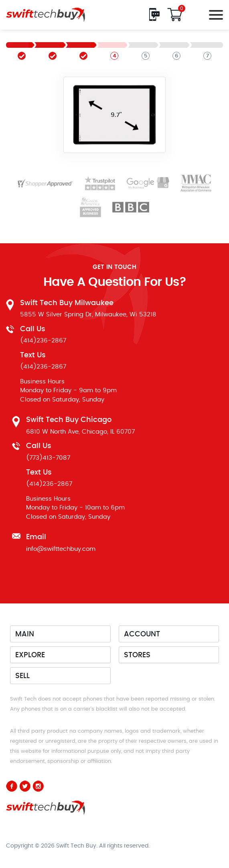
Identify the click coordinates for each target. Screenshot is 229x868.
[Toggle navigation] (214, 15)
